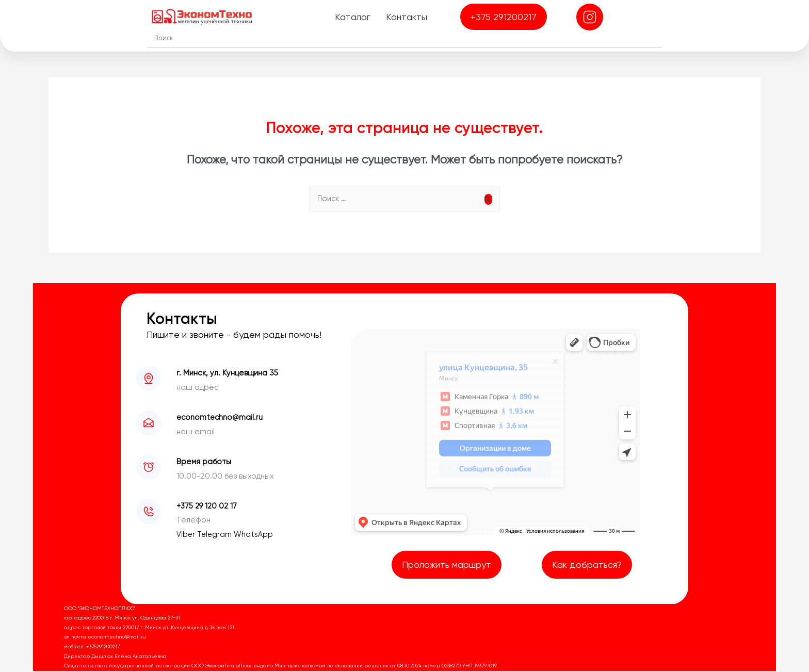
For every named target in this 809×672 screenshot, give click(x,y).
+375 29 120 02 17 (208, 507)
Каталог (352, 17)
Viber (187, 535)
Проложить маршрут (447, 566)
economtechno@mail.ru (221, 418)
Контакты (406, 17)
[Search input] (407, 38)
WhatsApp (255, 535)
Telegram (217, 535)
